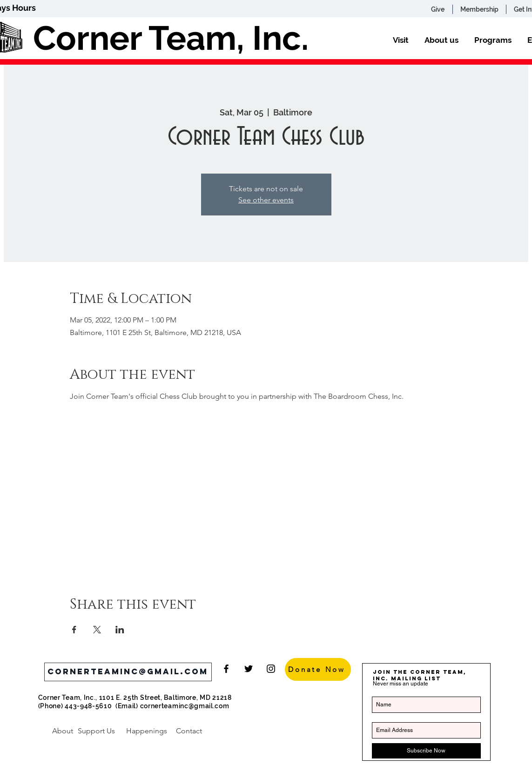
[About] (63, 731)
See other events (266, 200)
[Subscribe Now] (426, 751)
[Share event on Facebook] (74, 630)
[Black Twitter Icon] (249, 669)
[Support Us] (96, 731)
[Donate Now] (318, 669)
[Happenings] (147, 731)
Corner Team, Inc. (171, 38)
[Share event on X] (97, 630)
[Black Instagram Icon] (271, 669)
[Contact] (189, 731)
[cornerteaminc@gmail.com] (128, 672)
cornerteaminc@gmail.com (185, 706)
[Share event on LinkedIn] (120, 630)
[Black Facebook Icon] (226, 669)
